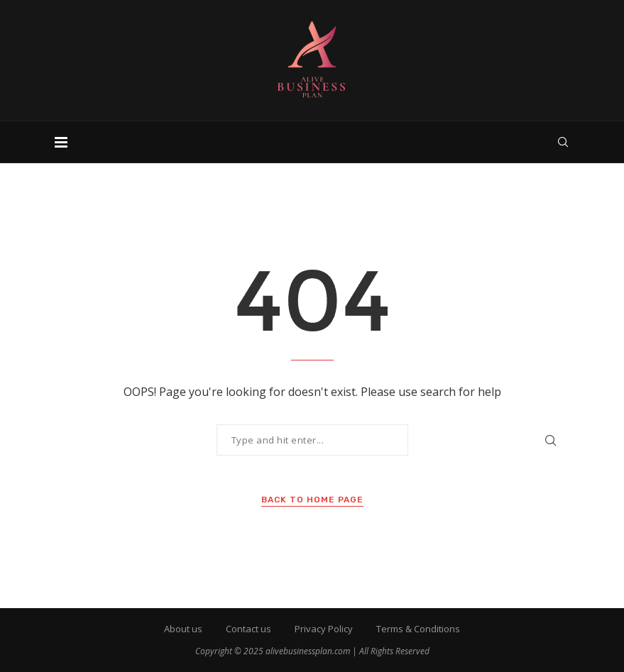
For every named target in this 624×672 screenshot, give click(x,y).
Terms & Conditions (418, 629)
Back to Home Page (312, 500)
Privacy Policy (324, 629)
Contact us (248, 629)
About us (183, 629)
